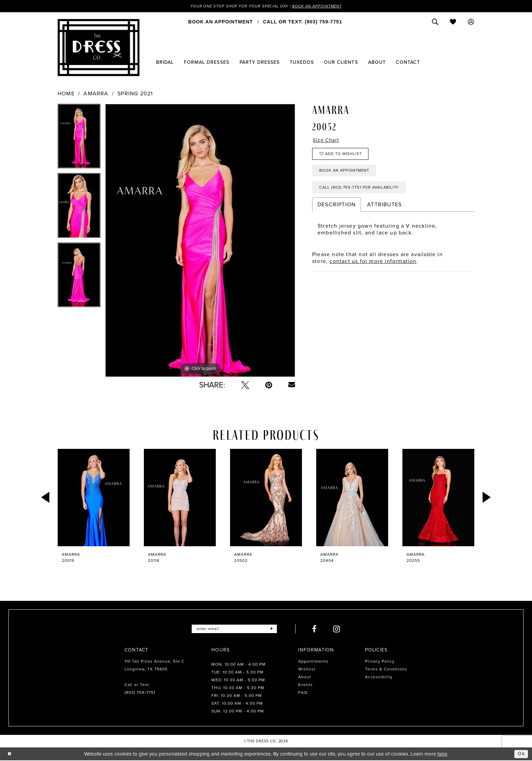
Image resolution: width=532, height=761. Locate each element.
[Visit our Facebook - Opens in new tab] (317, 629)
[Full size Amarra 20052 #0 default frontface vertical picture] (200, 241)
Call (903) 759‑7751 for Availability (362, 192)
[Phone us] (302, 22)
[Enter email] (234, 629)
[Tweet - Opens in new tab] (245, 385)
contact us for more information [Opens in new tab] (373, 266)
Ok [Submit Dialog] (521, 754)
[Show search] (435, 22)
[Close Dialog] (10, 754)
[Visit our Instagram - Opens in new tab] (339, 629)
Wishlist (307, 669)
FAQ (303, 693)
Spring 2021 (135, 94)
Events (306, 685)
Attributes (384, 209)
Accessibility (379, 677)
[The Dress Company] (99, 48)
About (305, 677)
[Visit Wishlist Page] (453, 22)
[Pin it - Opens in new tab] (269, 385)
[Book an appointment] (221, 22)
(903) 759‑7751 (140, 693)
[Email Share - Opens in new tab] (292, 385)
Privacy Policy (380, 662)
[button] (471, 22)
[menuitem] (221, 22)
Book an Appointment (320, 6)
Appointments (313, 662)
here (442, 754)
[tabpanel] (79, 139)
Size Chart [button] (327, 141)
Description (337, 209)
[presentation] (94, 498)
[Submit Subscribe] (274, 629)
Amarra (96, 94)
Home (66, 94)
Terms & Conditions (386, 669)
